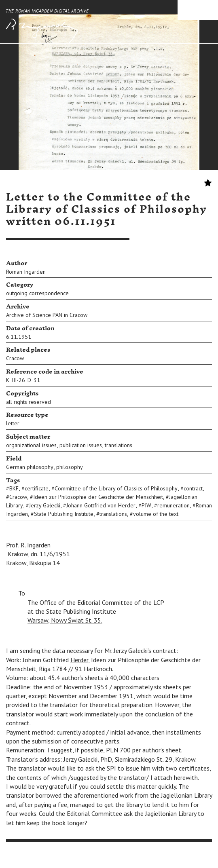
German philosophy (30, 467)
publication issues (81, 445)
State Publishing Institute (64, 514)
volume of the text (156, 514)
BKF (14, 488)
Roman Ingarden (26, 272)
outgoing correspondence (37, 293)
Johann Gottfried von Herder (101, 505)
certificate (37, 488)
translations (119, 445)
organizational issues (31, 445)
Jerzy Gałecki (45, 505)
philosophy (70, 467)
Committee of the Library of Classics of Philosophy (116, 488)
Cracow (15, 358)
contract (193, 488)
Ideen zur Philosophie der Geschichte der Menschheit (98, 497)
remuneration (174, 505)
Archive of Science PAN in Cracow (47, 315)
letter (13, 423)
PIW (146, 505)
